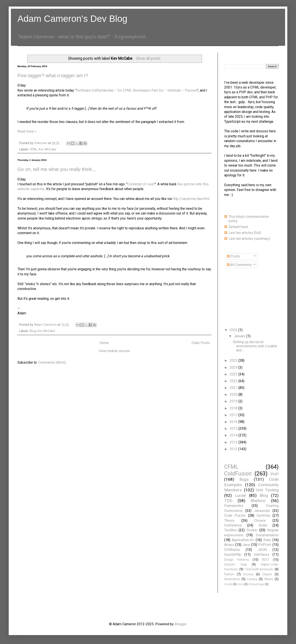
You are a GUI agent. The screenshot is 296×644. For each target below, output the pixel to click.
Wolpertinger (256, 584)
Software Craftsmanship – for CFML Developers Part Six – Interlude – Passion (137, 90)
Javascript (262, 511)
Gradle (228, 584)
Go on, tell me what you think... (57, 169)
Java (246, 545)
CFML (33, 149)
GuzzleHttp (233, 555)
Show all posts (148, 58)
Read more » (27, 131)
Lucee (240, 495)
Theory (229, 520)
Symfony (263, 515)
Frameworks (234, 506)
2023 (234, 374)
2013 (234, 442)
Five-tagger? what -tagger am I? (53, 76)
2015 (234, 428)
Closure (260, 520)
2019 (234, 401)
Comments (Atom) (52, 362)
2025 (234, 360)
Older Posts (201, 343)
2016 (234, 422)
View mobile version (114, 351)
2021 (234, 388)
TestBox (230, 530)
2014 (234, 435)
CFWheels (232, 550)
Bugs (244, 479)
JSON (262, 550)
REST (266, 560)
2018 (234, 408)
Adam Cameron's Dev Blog (72, 19)
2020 (234, 394)
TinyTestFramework (259, 569)
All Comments (239, 265)
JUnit (240, 584)
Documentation (267, 535)
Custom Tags (236, 565)
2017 (234, 415)
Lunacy (252, 579)
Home (104, 343)
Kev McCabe (48, 149)
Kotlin (263, 525)
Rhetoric (258, 501)
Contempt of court (141, 184)
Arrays (229, 545)
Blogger (180, 624)
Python (229, 574)
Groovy (248, 574)
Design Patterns (237, 560)
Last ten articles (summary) (249, 239)
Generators (232, 579)
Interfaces (262, 555)
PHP (274, 474)
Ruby (267, 540)
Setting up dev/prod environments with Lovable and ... (255, 346)
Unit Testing (267, 490)
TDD (228, 501)
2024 (234, 367)
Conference (233, 525)
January (240, 336)
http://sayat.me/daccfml (191, 199)
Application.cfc (243, 540)
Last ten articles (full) (245, 233)
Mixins (269, 579)
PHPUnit (265, 545)
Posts (233, 256)
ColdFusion (238, 474)
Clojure (267, 574)
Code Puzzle (235, 515)
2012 (234, 449)
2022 (234, 381)
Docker (252, 530)
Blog (33, 331)
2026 (234, 330)
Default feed (238, 227)
